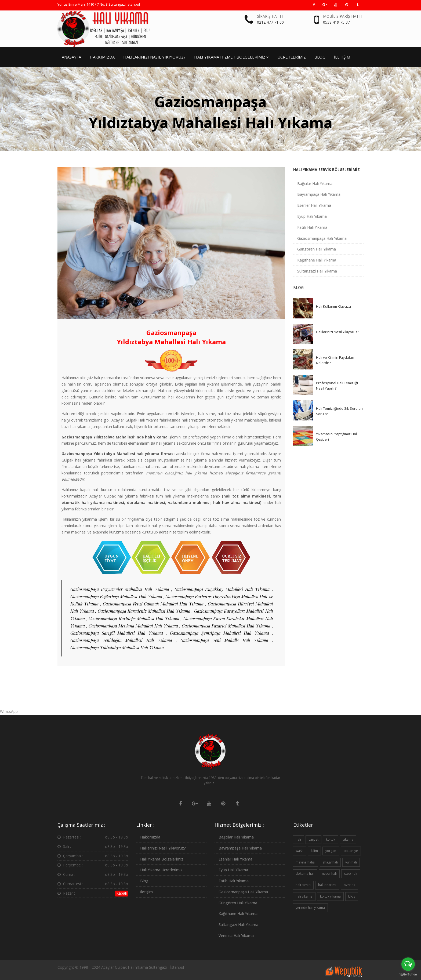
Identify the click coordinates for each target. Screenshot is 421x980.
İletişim (146, 892)
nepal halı (329, 874)
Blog (144, 881)
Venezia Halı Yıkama (236, 936)
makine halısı (305, 862)
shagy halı (330, 862)
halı (298, 839)
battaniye (351, 851)
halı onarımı (327, 885)
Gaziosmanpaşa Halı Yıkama (322, 238)
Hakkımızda (150, 837)
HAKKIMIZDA (102, 57)
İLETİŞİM (342, 57)
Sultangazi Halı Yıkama (317, 271)
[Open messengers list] (408, 964)
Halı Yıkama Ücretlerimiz (161, 870)
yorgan (331, 851)
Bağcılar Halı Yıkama (315, 184)
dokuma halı (305, 874)
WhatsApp (9, 711)
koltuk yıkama (330, 896)
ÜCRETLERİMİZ (292, 57)
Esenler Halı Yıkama (314, 205)
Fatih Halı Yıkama (312, 227)
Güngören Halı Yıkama (317, 249)
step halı (351, 874)
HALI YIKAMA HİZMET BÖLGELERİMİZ (231, 57)
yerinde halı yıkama (310, 908)
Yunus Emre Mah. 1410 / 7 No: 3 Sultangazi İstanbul (99, 4)
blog (352, 896)
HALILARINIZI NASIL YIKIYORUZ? (154, 57)
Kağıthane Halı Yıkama (317, 260)
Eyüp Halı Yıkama (312, 216)
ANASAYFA (71, 57)
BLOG (320, 57)
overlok (349, 885)
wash (300, 851)
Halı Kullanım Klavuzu (333, 306)
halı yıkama (304, 896)
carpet (313, 839)
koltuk (331, 839)
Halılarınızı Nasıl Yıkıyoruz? (337, 332)
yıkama (348, 839)
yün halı (351, 862)
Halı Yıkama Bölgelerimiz (162, 859)
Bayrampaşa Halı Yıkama (319, 194)
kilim (314, 851)
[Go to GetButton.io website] (408, 974)
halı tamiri (303, 885)
